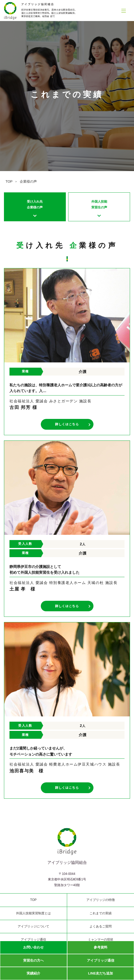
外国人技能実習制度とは (33, 913)
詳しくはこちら (73, 424)
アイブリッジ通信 (101, 960)
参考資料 (101, 947)
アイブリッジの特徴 (101, 900)
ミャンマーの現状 (101, 940)
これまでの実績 (101, 913)
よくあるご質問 (101, 926)
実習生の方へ (33, 960)
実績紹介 (33, 973)
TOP (9, 181)
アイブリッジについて (33, 926)
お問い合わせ (33, 947)
